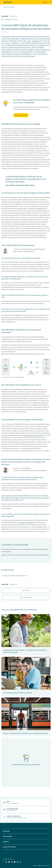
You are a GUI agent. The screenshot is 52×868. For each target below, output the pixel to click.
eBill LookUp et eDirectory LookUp (33, 435)
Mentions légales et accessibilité (41, 865)
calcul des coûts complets (26, 522)
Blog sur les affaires (9, 7)
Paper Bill (39, 209)
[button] (49, 2)
